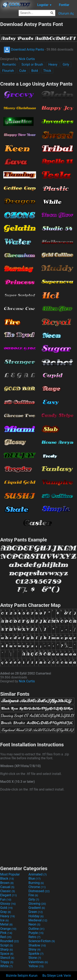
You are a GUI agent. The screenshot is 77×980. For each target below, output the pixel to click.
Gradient (37, 908)
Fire (33, 895)
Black (7, 878)
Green (36, 912)
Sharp (7, 949)
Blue (35, 878)
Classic (8, 891)
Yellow (36, 966)
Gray (6, 912)
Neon (34, 924)
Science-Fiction (42, 941)
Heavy (53, 64)
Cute (23, 71)
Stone (35, 958)
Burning (36, 883)
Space (7, 954)
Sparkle (36, 954)
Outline (36, 929)
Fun (6, 899)
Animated (38, 874)
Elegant (8, 895)
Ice (4, 920)
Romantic (9, 64)
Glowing (37, 904)
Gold (6, 908)
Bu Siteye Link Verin (57, 976)
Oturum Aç (66, 13)
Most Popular (10, 874)
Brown (7, 883)
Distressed (39, 891)
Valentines (38, 962)
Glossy (8, 904)
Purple (36, 933)
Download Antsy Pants (24, 49)
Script (7, 945)
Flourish (8, 71)
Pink (6, 933)
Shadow (37, 945)
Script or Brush (32, 64)
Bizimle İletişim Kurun (22, 976)
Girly (66, 64)
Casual (7, 887)
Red (6, 937)
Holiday (36, 916)
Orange (8, 929)
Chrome (37, 887)
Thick (47, 71)
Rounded (10, 941)
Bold (35, 71)
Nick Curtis (27, 59)
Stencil (7, 958)
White (6, 966)
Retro (34, 937)
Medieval (38, 920)
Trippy (7, 962)
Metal (6, 924)
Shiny (35, 949)
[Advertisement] (38, 828)
